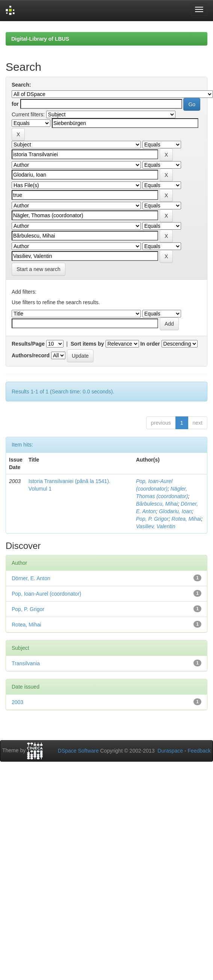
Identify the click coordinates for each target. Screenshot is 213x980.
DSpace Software (78, 751)
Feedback (199, 751)
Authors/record (31, 355)
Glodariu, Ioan (175, 511)
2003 (17, 702)
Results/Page (28, 344)
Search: (21, 85)
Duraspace (170, 751)
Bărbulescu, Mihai (157, 504)
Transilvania (26, 663)
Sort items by (87, 344)
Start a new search (39, 269)
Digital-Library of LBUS (40, 39)
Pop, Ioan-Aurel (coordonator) (46, 594)
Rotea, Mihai (187, 519)
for (15, 104)
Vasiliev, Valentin (156, 526)
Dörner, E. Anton (31, 578)
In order (150, 344)
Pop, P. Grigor (152, 519)
